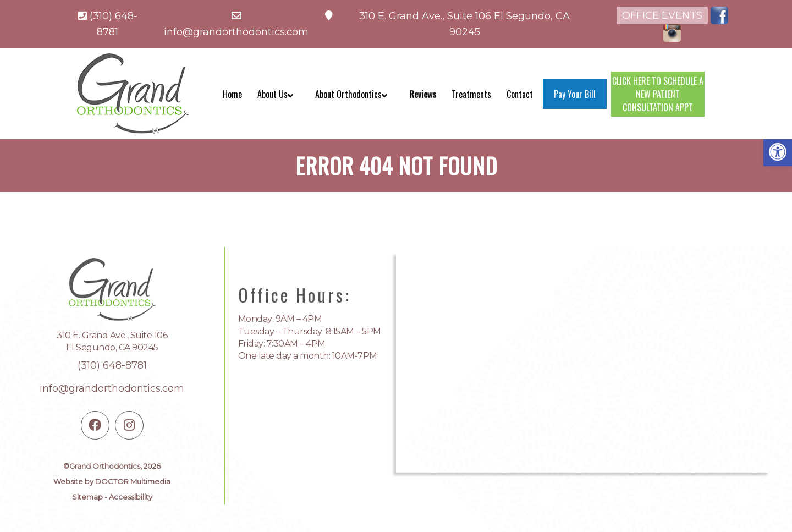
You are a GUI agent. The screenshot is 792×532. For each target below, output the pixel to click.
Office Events (662, 15)
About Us (273, 94)
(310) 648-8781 (112, 365)
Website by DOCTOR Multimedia (112, 481)
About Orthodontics (348, 94)
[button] (778, 152)
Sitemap (87, 497)
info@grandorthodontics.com (236, 32)
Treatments (471, 94)
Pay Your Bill (575, 94)
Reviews (423, 94)
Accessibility (131, 497)
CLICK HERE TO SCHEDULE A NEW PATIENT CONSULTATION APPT (658, 94)
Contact (520, 94)
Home (232, 94)
